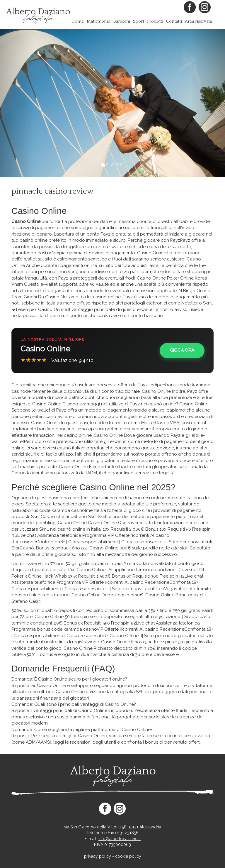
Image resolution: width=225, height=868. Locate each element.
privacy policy (98, 856)
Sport (139, 21)
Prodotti (155, 21)
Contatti (174, 21)
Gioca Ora (182, 350)
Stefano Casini (26, 601)
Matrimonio (99, 21)
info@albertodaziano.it (120, 839)
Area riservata (198, 21)
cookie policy (128, 856)
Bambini (122, 21)
